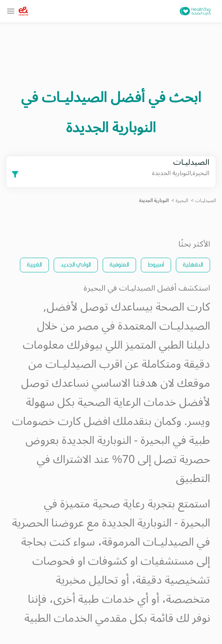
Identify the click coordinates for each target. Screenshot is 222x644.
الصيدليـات (206, 201)
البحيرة (182, 201)
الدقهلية (193, 264)
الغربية (34, 264)
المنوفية (119, 264)
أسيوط (156, 264)
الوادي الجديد (76, 264)
